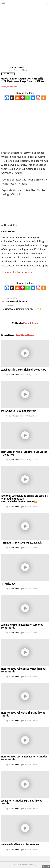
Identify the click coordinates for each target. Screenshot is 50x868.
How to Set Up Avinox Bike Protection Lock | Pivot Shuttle (24, 670)
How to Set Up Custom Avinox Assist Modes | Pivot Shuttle (25, 758)
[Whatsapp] (28, 98)
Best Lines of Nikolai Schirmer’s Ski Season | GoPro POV (24, 453)
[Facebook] (7, 98)
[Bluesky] (33, 98)
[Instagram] (38, 98)
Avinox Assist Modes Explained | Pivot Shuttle (22, 802)
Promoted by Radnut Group (17, 272)
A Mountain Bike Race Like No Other (20, 845)
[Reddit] (17, 98)
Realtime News (25, 335)
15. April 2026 (8, 584)
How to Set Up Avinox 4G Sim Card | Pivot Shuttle (23, 714)
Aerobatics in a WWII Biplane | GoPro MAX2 (24, 370)
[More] (43, 98)
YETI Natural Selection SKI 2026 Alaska (22, 543)
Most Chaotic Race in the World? (19, 411)
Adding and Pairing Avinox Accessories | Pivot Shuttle (23, 626)
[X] (12, 98)
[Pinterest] (22, 98)
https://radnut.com (9, 87)
